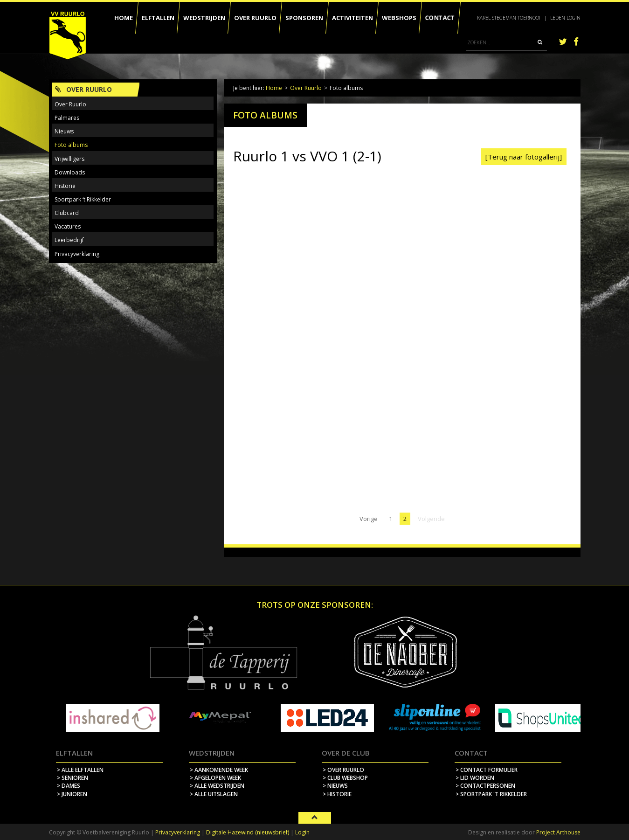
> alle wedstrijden (217, 786)
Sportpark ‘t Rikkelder (83, 199)
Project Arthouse (558, 832)
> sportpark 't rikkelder (491, 794)
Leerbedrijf (69, 240)
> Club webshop (345, 778)
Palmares (67, 118)
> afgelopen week (215, 778)
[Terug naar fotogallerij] (524, 157)
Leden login (565, 18)
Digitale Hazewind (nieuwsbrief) (248, 832)
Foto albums (71, 145)
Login (302, 832)
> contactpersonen (485, 786)
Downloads (70, 172)
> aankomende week (219, 770)
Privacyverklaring (77, 254)
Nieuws (64, 131)
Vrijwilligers (69, 159)
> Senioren (73, 778)
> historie (337, 794)
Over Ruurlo (306, 88)
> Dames (69, 786)
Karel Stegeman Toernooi (509, 18)
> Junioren (72, 794)
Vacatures (68, 226)
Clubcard (67, 213)
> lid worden (475, 778)
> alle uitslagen (214, 794)
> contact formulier (487, 770)
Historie (65, 186)
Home (274, 88)
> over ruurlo (343, 770)
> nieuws (335, 786)
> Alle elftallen (80, 770)
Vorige (369, 519)
